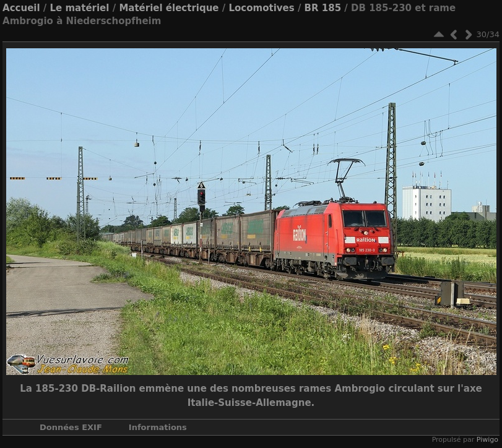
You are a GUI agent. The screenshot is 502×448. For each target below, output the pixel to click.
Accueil (21, 8)
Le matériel (80, 8)
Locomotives (261, 8)
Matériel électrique (169, 8)
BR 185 (323, 8)
